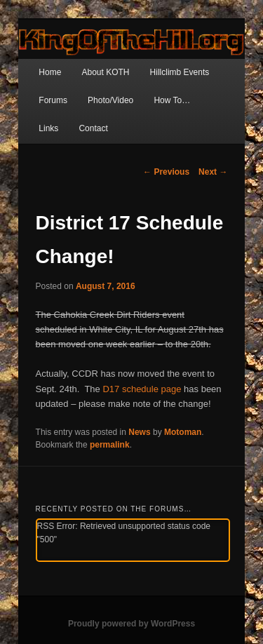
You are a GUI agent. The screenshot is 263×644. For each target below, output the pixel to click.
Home (50, 72)
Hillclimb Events (180, 72)
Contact (93, 128)
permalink (110, 445)
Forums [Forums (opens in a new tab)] (53, 100)
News (139, 432)
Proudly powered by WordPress (131, 624)
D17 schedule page (142, 389)
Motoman (183, 432)
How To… (172, 100)
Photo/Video (110, 100)
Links (48, 128)
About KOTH (105, 72)
